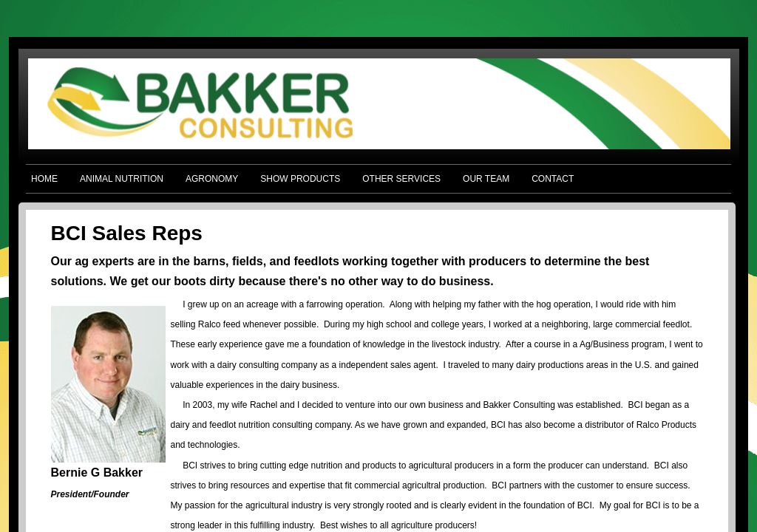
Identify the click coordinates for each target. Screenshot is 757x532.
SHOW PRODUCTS (300, 179)
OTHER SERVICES (401, 179)
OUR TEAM (486, 179)
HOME (44, 179)
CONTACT (553, 179)
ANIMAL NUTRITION (122, 179)
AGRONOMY (212, 179)
